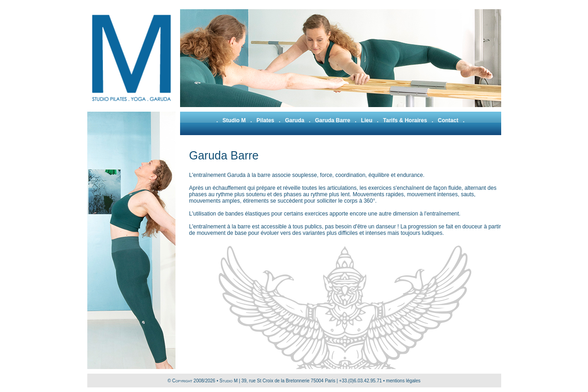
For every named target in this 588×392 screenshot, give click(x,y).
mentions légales (403, 381)
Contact (448, 120)
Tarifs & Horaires (405, 120)
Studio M (234, 120)
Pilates (265, 120)
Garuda (294, 120)
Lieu (367, 120)
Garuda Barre (333, 120)
